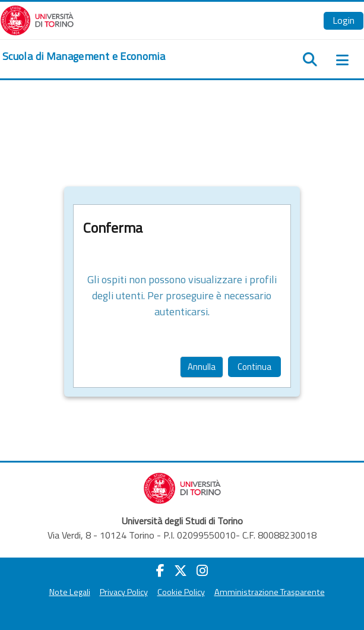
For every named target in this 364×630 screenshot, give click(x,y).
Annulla (202, 367)
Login (344, 20)
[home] (84, 56)
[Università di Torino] (37, 19)
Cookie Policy (181, 592)
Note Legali (70, 592)
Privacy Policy (124, 592)
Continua (254, 367)
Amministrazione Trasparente (270, 592)
